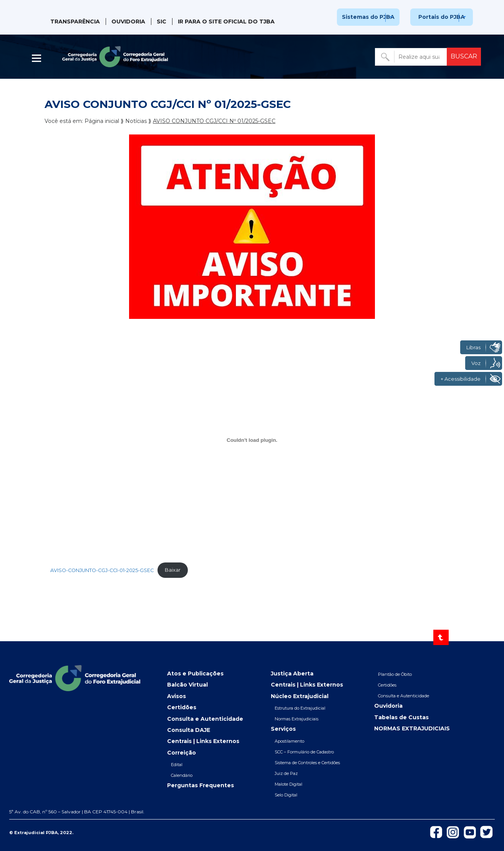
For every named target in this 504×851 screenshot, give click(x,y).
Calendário (182, 775)
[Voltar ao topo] (441, 637)
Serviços (283, 729)
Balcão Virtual (187, 685)
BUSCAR (464, 56)
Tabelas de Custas (401, 717)
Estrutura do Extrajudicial (300, 708)
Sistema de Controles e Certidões (307, 763)
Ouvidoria (128, 22)
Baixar (173, 570)
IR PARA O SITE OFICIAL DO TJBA (226, 22)
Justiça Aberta (292, 674)
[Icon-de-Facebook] (436, 831)
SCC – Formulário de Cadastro (304, 752)
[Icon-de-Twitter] (487, 831)
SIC (162, 22)
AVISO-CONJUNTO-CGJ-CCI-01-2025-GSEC (102, 570)
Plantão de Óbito (395, 674)
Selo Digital (286, 795)
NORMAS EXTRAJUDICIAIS (412, 728)
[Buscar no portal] (412, 57)
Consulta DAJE (189, 730)
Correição (182, 753)
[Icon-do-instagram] (453, 832)
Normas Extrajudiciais (297, 719)
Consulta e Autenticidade (205, 719)
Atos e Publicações (195, 674)
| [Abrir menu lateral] (37, 58)
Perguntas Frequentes (201, 785)
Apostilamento (289, 741)
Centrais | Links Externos (203, 741)
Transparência (75, 22)
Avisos (177, 696)
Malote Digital (288, 784)
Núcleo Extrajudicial (300, 696)
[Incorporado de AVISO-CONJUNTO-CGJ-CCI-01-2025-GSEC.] (252, 440)
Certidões (182, 707)
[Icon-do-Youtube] (470, 832)
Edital (177, 765)
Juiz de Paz (286, 773)
